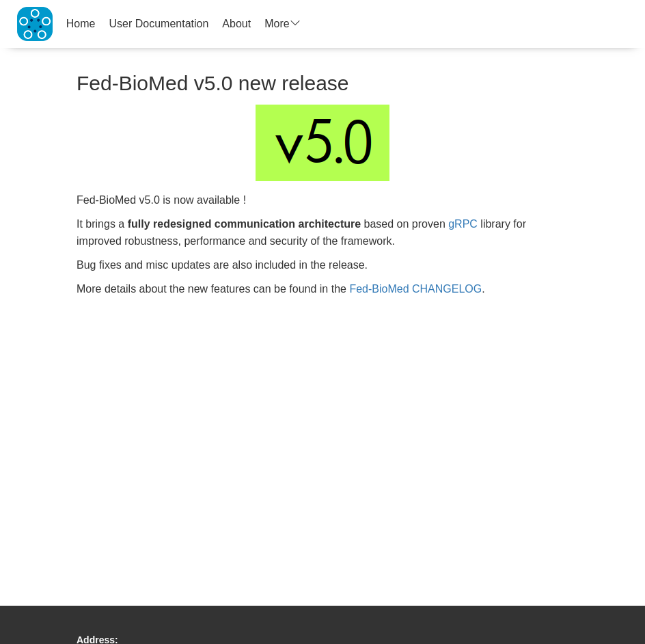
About (236, 24)
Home (81, 24)
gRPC (463, 224)
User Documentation (159, 24)
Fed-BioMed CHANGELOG (415, 289)
